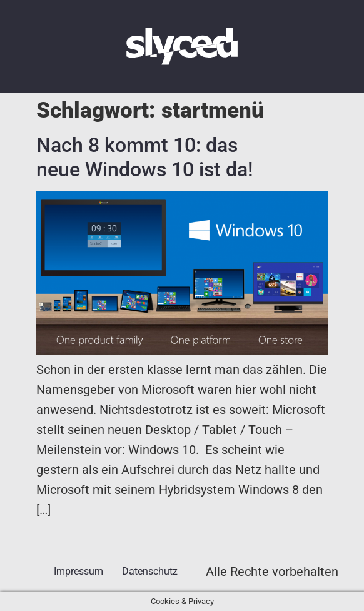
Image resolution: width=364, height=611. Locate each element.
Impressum (78, 571)
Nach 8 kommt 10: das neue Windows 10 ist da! (144, 157)
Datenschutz (150, 571)
